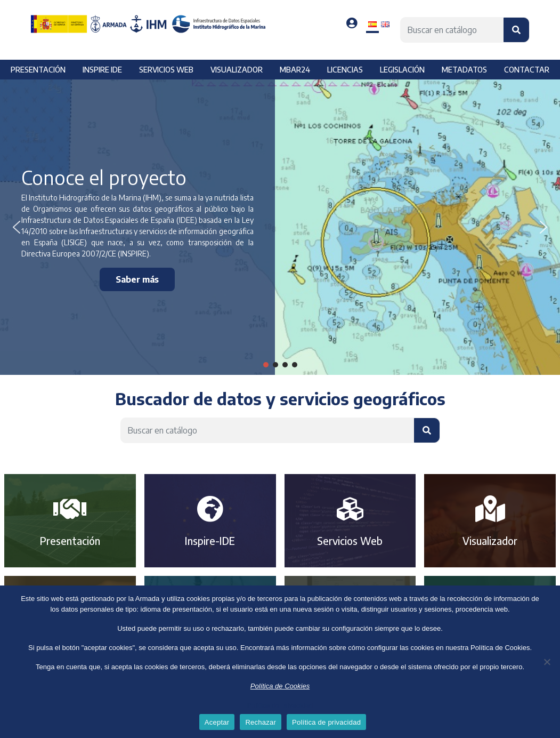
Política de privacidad (280, 705)
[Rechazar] (547, 662)
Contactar (527, 70)
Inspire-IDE (210, 541)
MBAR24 (295, 70)
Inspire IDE (102, 70)
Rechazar (261, 722)
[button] (17, 227)
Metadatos (464, 70)
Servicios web (166, 70)
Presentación (38, 70)
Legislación (402, 70)
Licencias (345, 70)
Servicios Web (350, 541)
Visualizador (237, 70)
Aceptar (217, 722)
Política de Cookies (280, 686)
